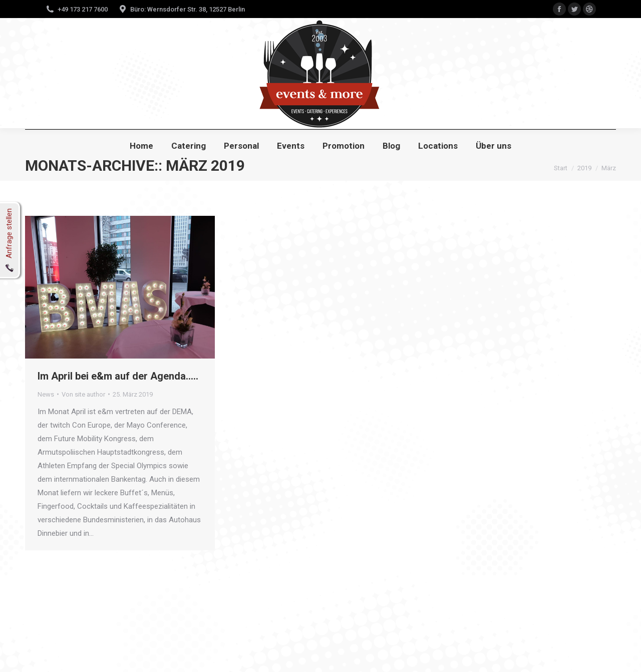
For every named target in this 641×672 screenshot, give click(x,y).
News (46, 394)
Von (83, 394)
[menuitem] (141, 146)
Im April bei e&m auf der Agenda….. (118, 376)
